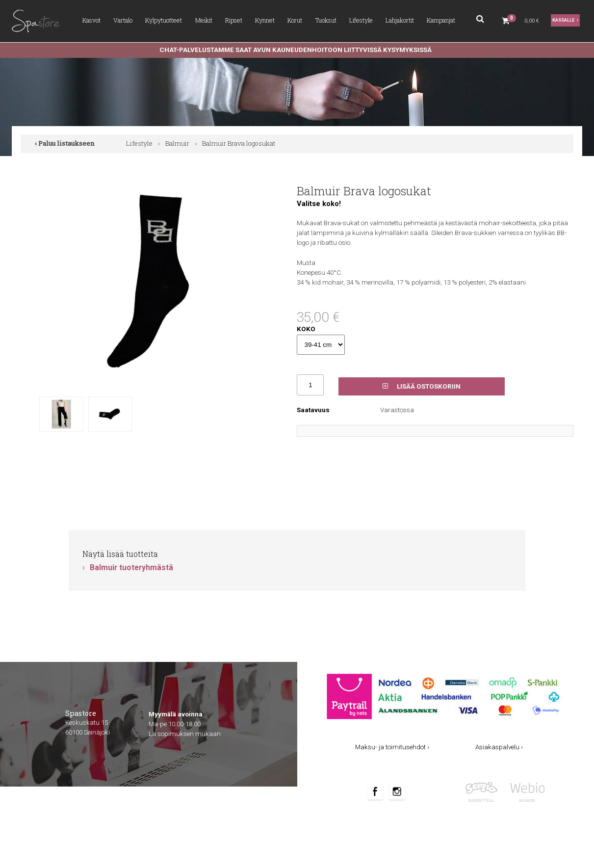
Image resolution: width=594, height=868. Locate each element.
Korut (295, 20)
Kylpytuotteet (164, 20)
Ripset (234, 20)
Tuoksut (326, 20)
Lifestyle (361, 20)
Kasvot (91, 20)
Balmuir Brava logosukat (239, 143)
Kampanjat (441, 20)
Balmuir (177, 143)
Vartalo (123, 20)
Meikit (204, 20)
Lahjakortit (400, 20)
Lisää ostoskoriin (422, 386)
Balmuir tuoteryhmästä (131, 567)
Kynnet (265, 20)
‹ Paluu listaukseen (65, 143)
